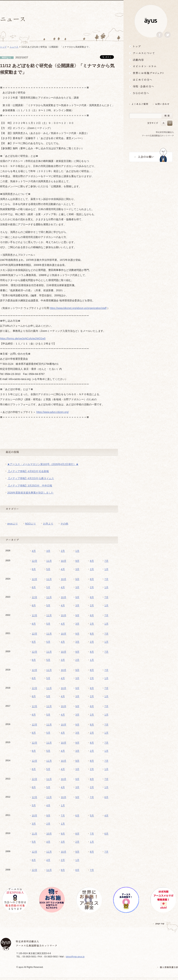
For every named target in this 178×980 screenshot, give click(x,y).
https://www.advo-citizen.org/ (52, 412)
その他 (64, 524)
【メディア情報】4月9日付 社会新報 (28, 471)
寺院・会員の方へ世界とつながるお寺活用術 (151, 86)
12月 (35, 561)
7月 (106, 561)
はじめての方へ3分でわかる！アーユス (151, 80)
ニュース (14, 47)
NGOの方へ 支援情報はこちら (151, 93)
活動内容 (151, 60)
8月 (92, 561)
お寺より (48, 524)
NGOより (31, 524)
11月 (49, 561)
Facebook (160, 35)
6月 (34, 569)
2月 (63, 551)
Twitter (168, 35)
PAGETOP (159, 924)
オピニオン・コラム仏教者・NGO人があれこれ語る (151, 66)
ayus (151, 21)
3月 (48, 551)
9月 (77, 561)
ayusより (13, 524)
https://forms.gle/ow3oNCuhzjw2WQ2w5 (23, 338)
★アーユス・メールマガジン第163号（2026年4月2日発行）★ (43, 464)
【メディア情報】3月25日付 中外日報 (30, 486)
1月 (77, 551)
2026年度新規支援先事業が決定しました (30, 493)
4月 (34, 551)
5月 (48, 569)
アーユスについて (151, 53)
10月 (64, 561)
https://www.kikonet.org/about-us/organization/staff (78, 308)
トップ (151, 46)
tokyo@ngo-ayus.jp (75, 957)
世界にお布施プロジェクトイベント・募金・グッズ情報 (151, 73)
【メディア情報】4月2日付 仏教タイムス (31, 478)
